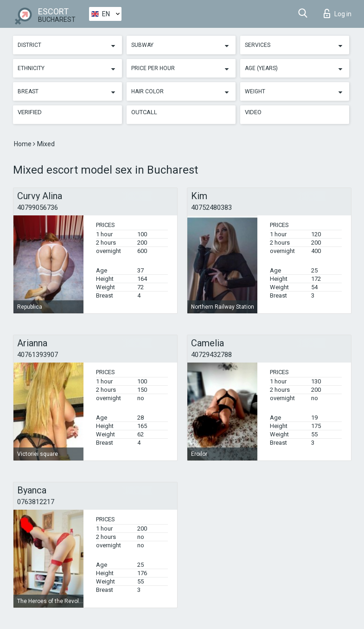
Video (253, 112)
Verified (30, 112)
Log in (338, 13)
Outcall (144, 112)
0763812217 (36, 502)
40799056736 (38, 208)
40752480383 (211, 208)
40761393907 (38, 355)
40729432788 (211, 355)
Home (23, 144)
